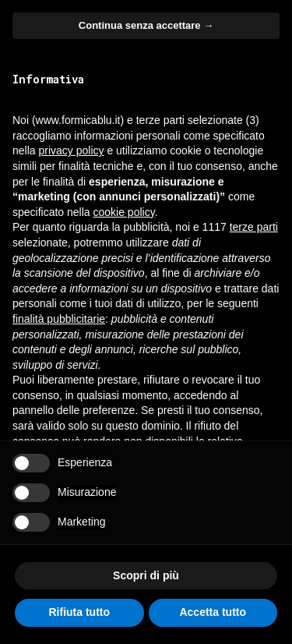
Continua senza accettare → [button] (146, 25)
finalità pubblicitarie (59, 319)
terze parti (254, 227)
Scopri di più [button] (146, 575)
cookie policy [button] (124, 212)
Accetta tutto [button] (213, 612)
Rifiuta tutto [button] (79, 612)
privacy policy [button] (71, 150)
